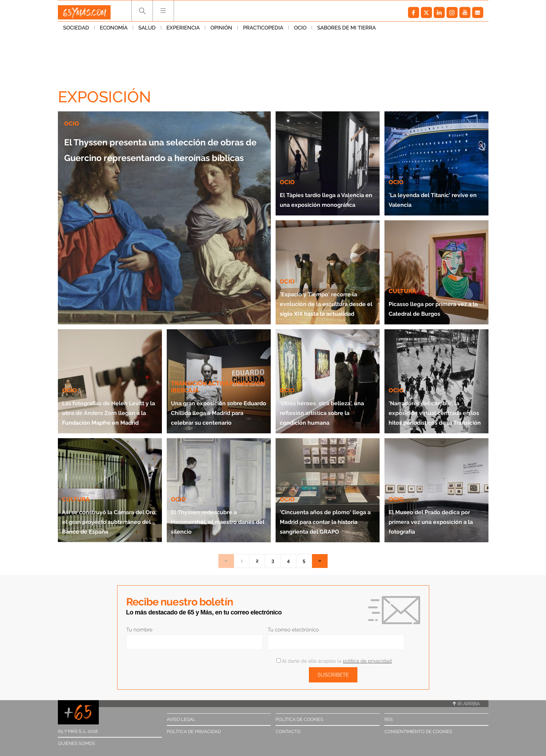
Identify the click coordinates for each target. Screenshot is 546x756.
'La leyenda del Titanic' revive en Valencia (428, 194)
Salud (147, 31)
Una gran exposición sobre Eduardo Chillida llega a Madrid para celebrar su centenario (218, 397)
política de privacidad (367, 661)
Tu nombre (139, 630)
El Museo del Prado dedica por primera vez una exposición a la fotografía (436, 516)
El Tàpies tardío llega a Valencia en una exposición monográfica (324, 189)
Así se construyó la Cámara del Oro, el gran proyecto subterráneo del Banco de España (106, 511)
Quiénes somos (76, 743)
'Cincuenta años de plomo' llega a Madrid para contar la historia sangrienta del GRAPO (324, 506)
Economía (114, 31)
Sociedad (76, 31)
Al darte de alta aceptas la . (334, 661)
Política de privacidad (194, 732)
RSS (389, 719)
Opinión (221, 31)
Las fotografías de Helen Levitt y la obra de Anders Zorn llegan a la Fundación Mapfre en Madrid (110, 397)
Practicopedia (263, 31)
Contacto (288, 732)
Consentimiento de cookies (418, 732)
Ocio (300, 31)
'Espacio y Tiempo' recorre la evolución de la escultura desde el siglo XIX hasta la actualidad (327, 293)
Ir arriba (466, 704)
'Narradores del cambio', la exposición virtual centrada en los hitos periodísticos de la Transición (431, 397)
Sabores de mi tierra (346, 31)
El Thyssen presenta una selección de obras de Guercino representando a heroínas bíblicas (162, 163)
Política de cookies (299, 719)
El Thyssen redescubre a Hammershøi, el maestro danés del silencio (214, 511)
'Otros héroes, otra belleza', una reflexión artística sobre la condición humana (323, 402)
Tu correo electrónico (293, 630)
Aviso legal (181, 719)
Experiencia (183, 31)
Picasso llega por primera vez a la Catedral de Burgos (434, 303)
